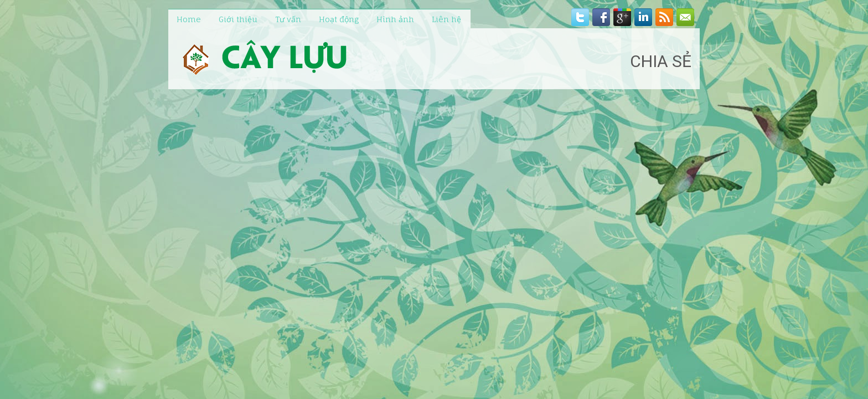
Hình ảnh (395, 19)
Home (189, 19)
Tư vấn (288, 19)
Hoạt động (339, 19)
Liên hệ (446, 19)
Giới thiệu (238, 19)
